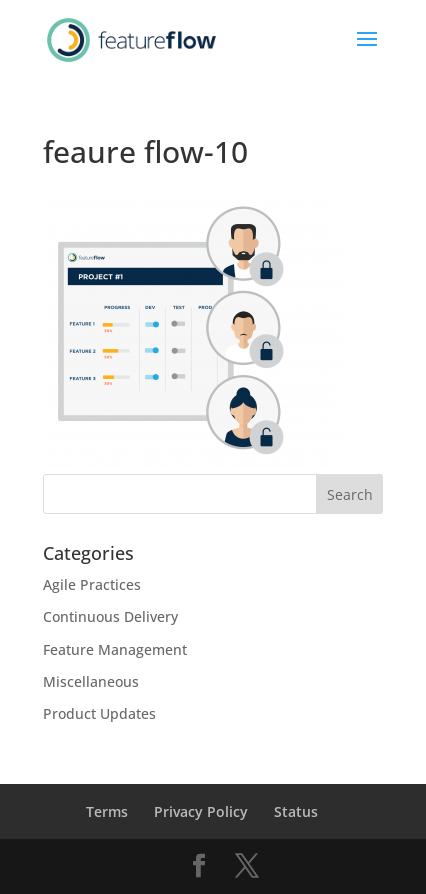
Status (296, 811)
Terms (107, 811)
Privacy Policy (201, 811)
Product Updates (99, 713)
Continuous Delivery (110, 616)
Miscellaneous (91, 681)
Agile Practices (92, 584)
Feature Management (115, 649)
